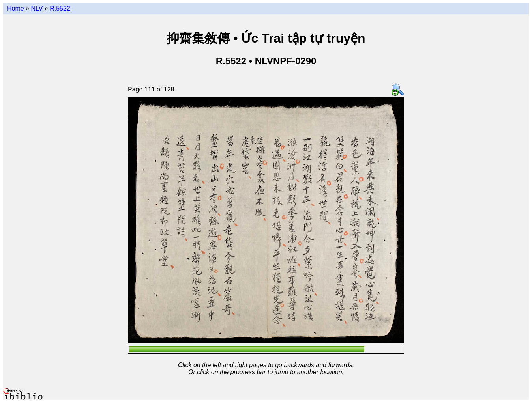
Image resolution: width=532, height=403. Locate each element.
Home (16, 8)
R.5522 (60, 8)
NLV (37, 8)
